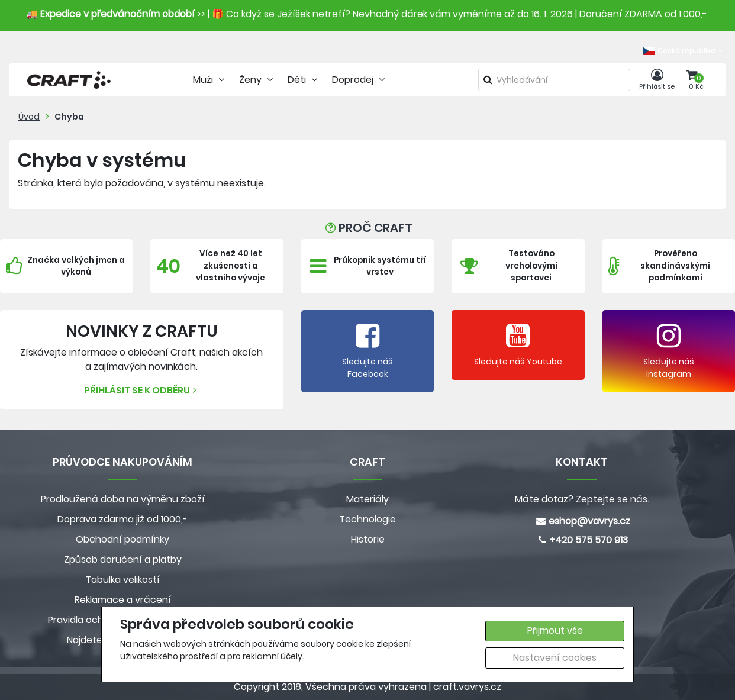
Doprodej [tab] (360, 80)
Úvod (29, 117)
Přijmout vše (555, 630)
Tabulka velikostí (122, 580)
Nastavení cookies (555, 658)
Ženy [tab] (257, 80)
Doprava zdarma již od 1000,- (122, 519)
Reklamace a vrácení (123, 600)
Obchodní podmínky (122, 539)
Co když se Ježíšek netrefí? (288, 14)
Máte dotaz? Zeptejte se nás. (582, 499)
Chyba (69, 117)
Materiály (367, 499)
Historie (368, 539)
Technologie (367, 519)
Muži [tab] (210, 80)
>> (123, 14)
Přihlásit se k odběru (142, 390)
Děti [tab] (304, 80)
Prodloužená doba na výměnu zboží (123, 499)
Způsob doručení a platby (123, 559)
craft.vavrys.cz (467, 687)
